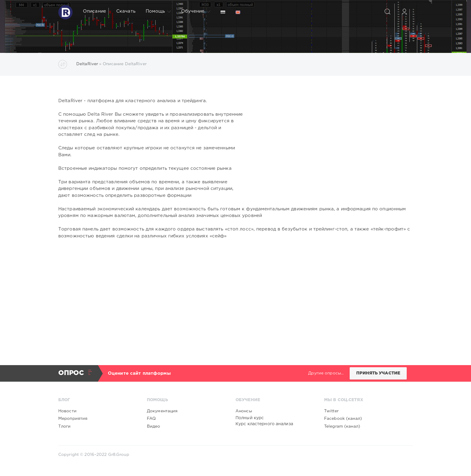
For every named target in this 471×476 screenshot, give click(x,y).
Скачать (126, 11)
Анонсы (244, 411)
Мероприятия (73, 419)
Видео (154, 426)
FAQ (151, 419)
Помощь (158, 11)
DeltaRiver (87, 64)
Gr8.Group (119, 455)
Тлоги (65, 426)
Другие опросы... (326, 373)
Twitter (331, 411)
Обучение (196, 11)
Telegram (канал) (342, 426)
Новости (67, 411)
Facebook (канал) (343, 419)
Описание (94, 11)
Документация (162, 411)
